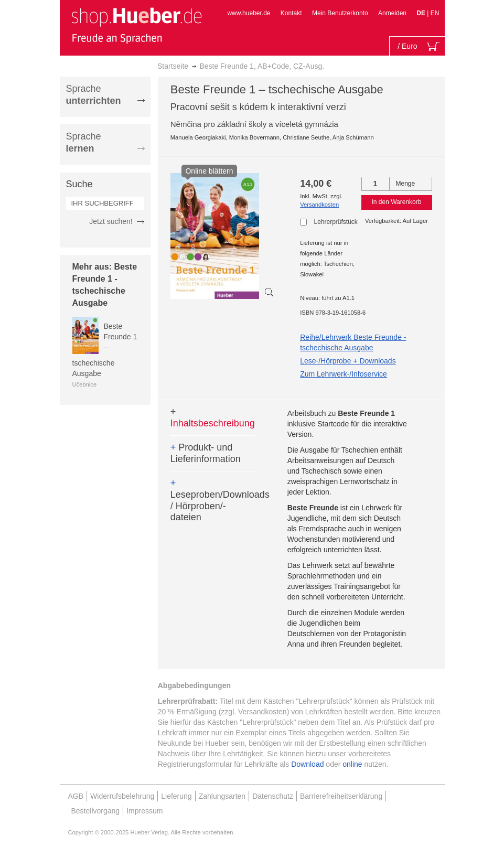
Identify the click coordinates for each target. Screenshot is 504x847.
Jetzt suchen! (111, 221)
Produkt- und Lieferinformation (206, 453)
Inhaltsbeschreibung (213, 417)
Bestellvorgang (96, 811)
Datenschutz (273, 796)
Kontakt (291, 13)
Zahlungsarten (222, 796)
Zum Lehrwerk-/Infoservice (344, 374)
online (352, 764)
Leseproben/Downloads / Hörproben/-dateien (213, 500)
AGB (76, 796)
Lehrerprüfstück (335, 222)
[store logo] (136, 25)
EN (435, 13)
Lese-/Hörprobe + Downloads (348, 361)
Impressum (144, 811)
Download (307, 764)
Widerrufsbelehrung (122, 796)
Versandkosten (319, 205)
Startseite (173, 66)
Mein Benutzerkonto (340, 13)
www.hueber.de (249, 13)
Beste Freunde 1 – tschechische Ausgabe (105, 350)
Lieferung (176, 796)
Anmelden (392, 13)
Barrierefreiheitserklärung (341, 796)
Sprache (94, 95)
